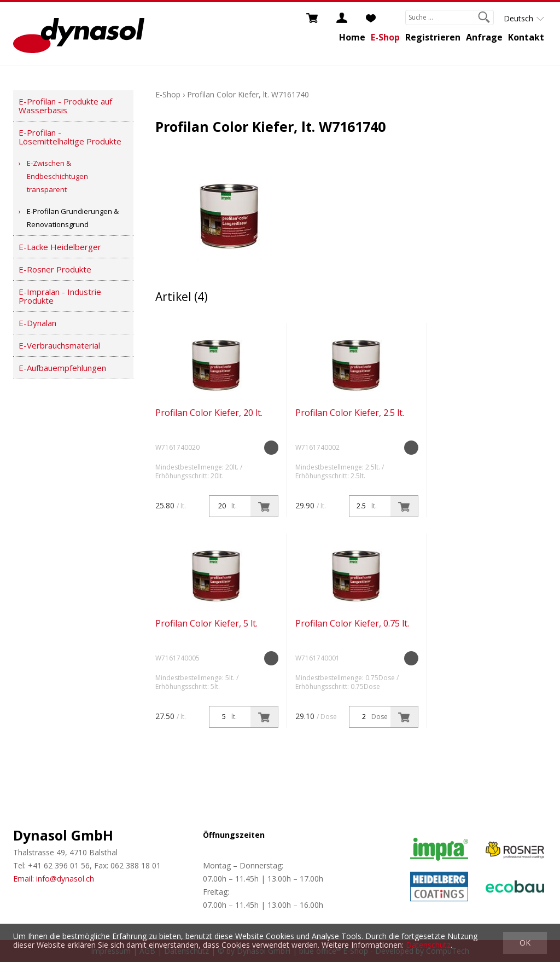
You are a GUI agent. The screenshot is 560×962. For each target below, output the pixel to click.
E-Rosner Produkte (55, 269)
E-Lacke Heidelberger (60, 247)
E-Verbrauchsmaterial (59, 345)
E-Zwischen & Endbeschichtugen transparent (57, 176)
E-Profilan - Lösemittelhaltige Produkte (70, 137)
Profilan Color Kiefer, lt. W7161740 (248, 94)
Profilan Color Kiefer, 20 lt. (209, 413)
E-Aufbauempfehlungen (62, 368)
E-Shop (385, 37)
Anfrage (484, 37)
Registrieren (433, 37)
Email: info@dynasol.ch (54, 879)
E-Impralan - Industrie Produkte (60, 296)
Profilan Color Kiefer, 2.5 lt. (350, 413)
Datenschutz (428, 945)
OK (525, 943)
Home (352, 37)
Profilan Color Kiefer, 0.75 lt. (352, 623)
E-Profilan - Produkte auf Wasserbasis (65, 106)
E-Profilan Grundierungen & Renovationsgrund (73, 218)
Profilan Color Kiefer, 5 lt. (206, 623)
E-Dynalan (37, 323)
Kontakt (526, 37)
